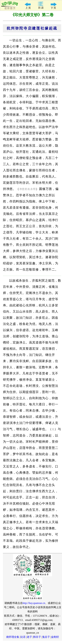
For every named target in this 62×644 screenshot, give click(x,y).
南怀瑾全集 (13, 637)
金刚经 (55, 637)
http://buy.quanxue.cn (34, 603)
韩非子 (37, 637)
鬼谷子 (46, 637)
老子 (29, 637)
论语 (23, 637)
